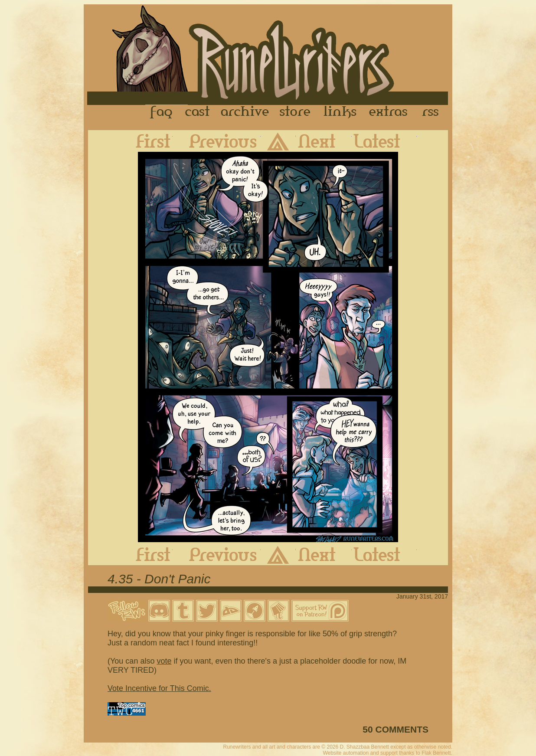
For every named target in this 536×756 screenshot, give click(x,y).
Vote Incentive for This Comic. (159, 688)
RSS (433, 112)
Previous (217, 141)
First (146, 141)
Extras (390, 112)
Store (295, 112)
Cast (198, 112)
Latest (384, 141)
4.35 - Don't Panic (159, 579)
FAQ (162, 112)
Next (324, 141)
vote (164, 661)
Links (340, 112)
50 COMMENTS (395, 729)
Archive (245, 112)
